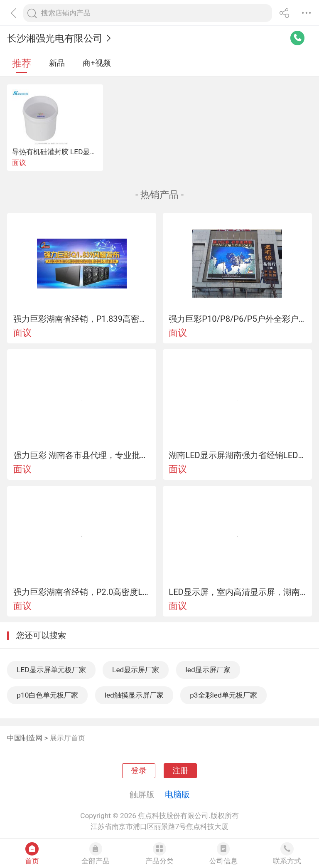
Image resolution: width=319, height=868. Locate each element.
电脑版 (177, 794)
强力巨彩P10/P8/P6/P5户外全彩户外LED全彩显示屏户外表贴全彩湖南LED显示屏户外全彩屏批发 (237, 319)
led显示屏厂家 (208, 670)
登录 (139, 771)
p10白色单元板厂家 (47, 695)
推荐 (22, 63)
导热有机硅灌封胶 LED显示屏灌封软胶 (72, 152)
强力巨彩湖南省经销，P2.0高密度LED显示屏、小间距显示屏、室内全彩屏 (82, 592)
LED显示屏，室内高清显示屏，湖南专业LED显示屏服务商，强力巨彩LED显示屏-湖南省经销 (237, 592)
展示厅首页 (67, 738)
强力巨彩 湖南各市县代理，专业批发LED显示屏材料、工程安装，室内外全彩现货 (82, 455)
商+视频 (97, 63)
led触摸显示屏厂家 (134, 695)
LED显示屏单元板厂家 (51, 670)
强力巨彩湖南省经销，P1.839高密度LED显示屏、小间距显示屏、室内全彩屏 (82, 319)
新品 (57, 63)
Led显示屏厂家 (136, 670)
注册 (180, 771)
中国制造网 (25, 738)
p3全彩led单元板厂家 (223, 695)
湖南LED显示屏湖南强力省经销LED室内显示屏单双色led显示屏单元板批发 (237, 455)
